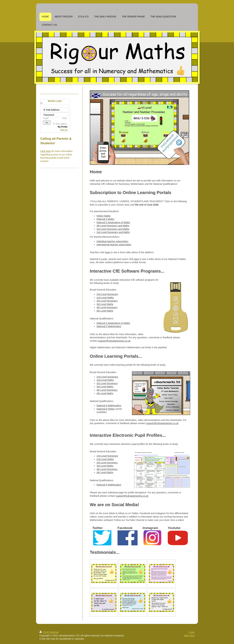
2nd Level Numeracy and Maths (113, 232)
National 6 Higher (106, 409)
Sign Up (64, 130)
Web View (189, 636)
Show (64, 118)
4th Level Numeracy (107, 307)
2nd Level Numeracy (107, 294)
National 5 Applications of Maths (113, 222)
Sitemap (54, 632)
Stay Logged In (61, 124)
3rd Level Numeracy (107, 301)
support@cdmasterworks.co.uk (114, 341)
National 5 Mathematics (109, 326)
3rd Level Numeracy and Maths (113, 229)
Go (47, 123)
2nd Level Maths (105, 298)
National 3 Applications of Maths (113, 323)
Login (192, 632)
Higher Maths (104, 216)
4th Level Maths (105, 311)
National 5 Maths (105, 219)
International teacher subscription (114, 245)
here (108, 252)
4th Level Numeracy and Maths (113, 226)
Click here (46, 151)
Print (44, 632)
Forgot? (46, 118)
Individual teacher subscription (112, 241)
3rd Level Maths (105, 304)
